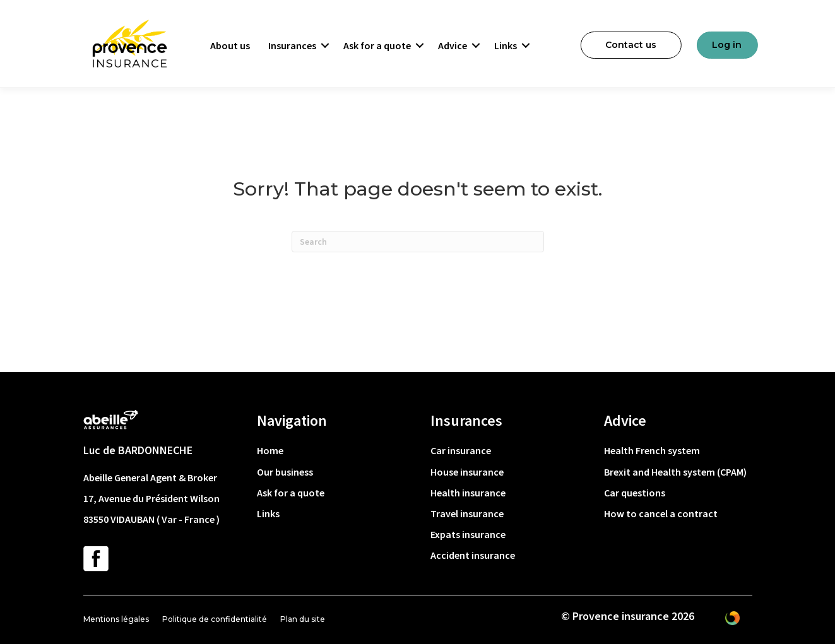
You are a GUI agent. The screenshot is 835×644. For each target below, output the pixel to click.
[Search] (418, 242)
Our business (285, 472)
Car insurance (461, 450)
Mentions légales (116, 619)
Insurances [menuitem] (292, 45)
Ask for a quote (291, 493)
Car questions (635, 493)
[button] (325, 45)
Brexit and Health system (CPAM (674, 472)
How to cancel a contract (661, 513)
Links (268, 513)
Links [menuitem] (506, 45)
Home (270, 450)
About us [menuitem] (230, 45)
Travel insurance (467, 513)
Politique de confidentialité (215, 619)
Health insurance (468, 493)
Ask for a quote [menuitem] (377, 45)
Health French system (652, 450)
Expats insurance (468, 534)
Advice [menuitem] (453, 45)
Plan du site (303, 619)
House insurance (467, 472)
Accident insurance (473, 555)
